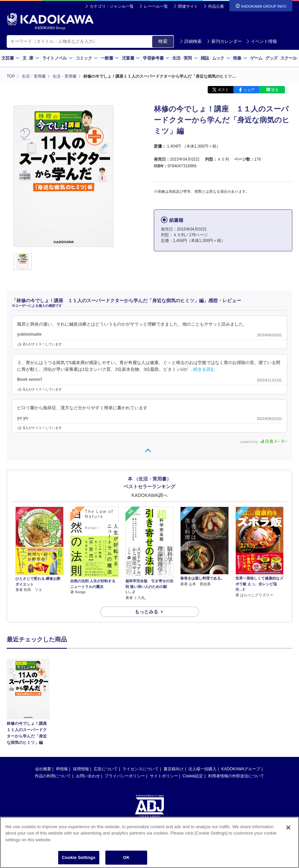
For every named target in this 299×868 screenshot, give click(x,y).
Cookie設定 (193, 715)
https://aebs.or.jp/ (126, 778)
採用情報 (81, 708)
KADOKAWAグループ (241, 708)
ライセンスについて (140, 708)
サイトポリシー (164, 715)
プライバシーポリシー (125, 715)
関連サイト (188, 6)
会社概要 (43, 708)
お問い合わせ (88, 715)
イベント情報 (262, 41)
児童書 (131, 58)
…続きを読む (202, 369)
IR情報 (62, 708)
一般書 (110, 58)
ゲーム (256, 58)
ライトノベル (58, 58)
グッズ (271, 58)
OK (126, 857)
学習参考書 (156, 58)
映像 (240, 58)
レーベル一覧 (156, 6)
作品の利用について (53, 715)
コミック (87, 58)
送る (275, 90)
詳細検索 (191, 41)
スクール (288, 58)
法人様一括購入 (202, 708)
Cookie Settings (79, 857)
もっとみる (146, 612)
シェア (249, 90)
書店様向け (174, 708)
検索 (163, 41)
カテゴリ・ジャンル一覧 (112, 6)
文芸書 (11, 58)
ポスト (223, 90)
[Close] (288, 828)
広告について (106, 708)
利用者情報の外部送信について (236, 715)
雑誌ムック (216, 58)
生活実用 (185, 58)
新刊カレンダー (224, 41)
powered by (264, 442)
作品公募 (216, 6)
